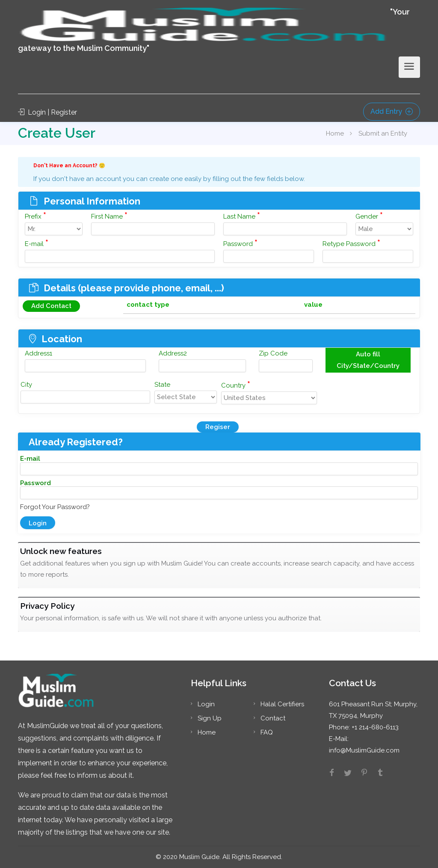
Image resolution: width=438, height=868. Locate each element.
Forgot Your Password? (55, 507)
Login (206, 704)
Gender (369, 216)
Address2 (173, 353)
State (162, 385)
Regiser (218, 427)
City (26, 385)
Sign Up (210, 718)
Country (236, 385)
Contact (273, 718)
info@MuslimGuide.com (364, 750)
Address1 (38, 353)
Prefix (36, 216)
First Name (109, 216)
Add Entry (392, 111)
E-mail (37, 243)
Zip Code (273, 353)
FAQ (267, 732)
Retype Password (351, 243)
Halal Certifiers (282, 704)
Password (240, 243)
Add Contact (51, 306)
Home (335, 133)
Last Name (242, 216)
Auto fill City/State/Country (368, 360)
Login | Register (47, 112)
